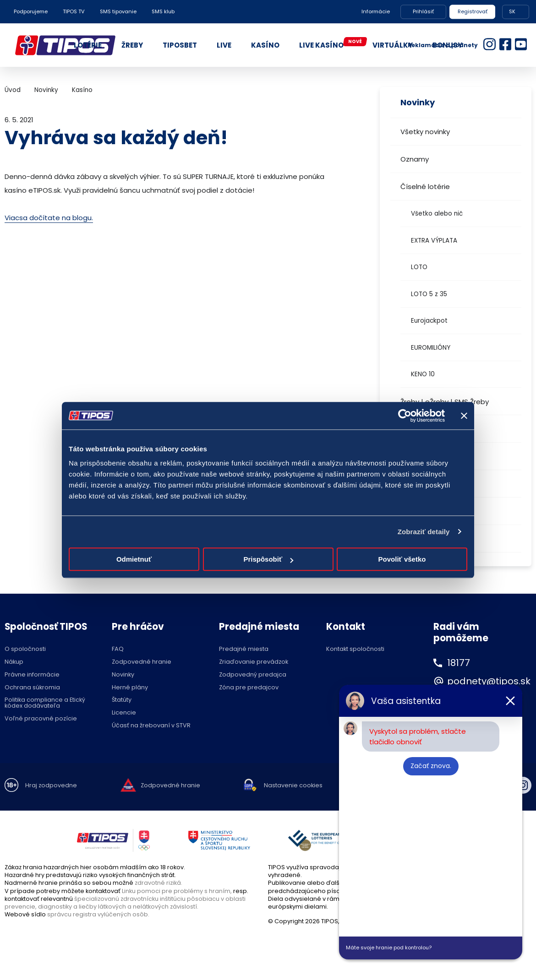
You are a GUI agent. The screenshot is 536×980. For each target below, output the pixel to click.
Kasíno (82, 90)
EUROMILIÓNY (431, 348)
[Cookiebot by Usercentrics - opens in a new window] (405, 416)
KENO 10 (423, 374)
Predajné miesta (244, 649)
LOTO (419, 267)
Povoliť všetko (402, 559)
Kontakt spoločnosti (355, 649)
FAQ (118, 649)
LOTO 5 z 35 (429, 294)
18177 (459, 663)
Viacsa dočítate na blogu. (49, 218)
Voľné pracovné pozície (41, 719)
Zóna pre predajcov (249, 688)
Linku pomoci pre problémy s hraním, (177, 891)
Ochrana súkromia (32, 688)
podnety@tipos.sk (489, 681)
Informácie (376, 11)
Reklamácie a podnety (443, 45)
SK (512, 11)
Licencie (124, 713)
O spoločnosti (25, 649)
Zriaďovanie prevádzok (254, 662)
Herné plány (130, 688)
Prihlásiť (423, 11)
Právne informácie (32, 675)
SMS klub (163, 11)
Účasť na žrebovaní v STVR (151, 726)
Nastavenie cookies (293, 786)
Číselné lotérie (425, 187)
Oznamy (415, 159)
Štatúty (122, 700)
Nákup (14, 662)
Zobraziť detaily (424, 532)
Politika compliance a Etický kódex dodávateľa (45, 703)
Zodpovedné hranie (142, 662)
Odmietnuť (134, 559)
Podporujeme (31, 11)
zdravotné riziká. (159, 883)
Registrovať (473, 11)
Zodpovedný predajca (253, 675)
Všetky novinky (425, 132)
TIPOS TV (74, 11)
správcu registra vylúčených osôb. (98, 914)
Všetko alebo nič (437, 214)
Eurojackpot (429, 321)
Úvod (13, 90)
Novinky (46, 90)
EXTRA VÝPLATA (434, 241)
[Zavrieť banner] (464, 416)
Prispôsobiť (268, 559)
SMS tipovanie (118, 11)
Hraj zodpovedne (51, 786)
